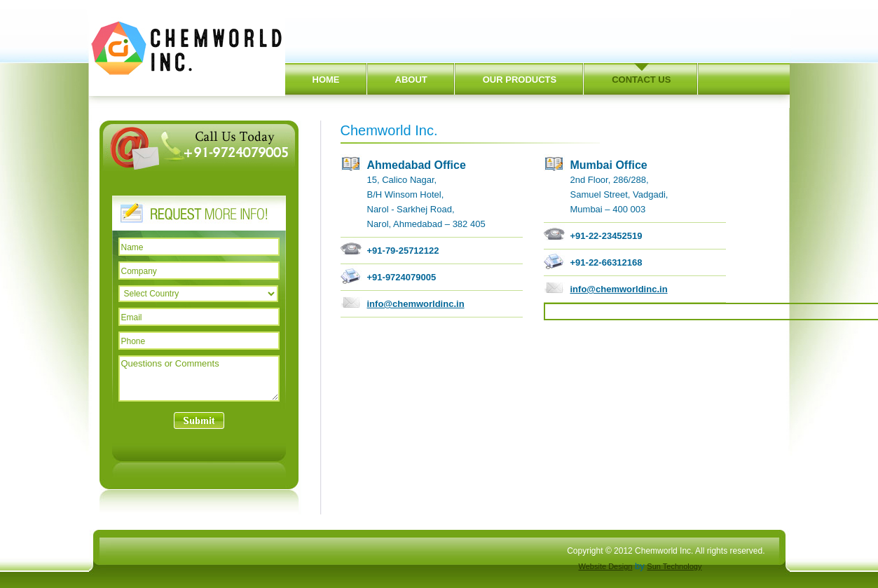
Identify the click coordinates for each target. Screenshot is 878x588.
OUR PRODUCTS (520, 80)
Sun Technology (674, 566)
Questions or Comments (199, 378)
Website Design (606, 566)
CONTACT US (641, 80)
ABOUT (411, 80)
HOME (326, 80)
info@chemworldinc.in (416, 304)
